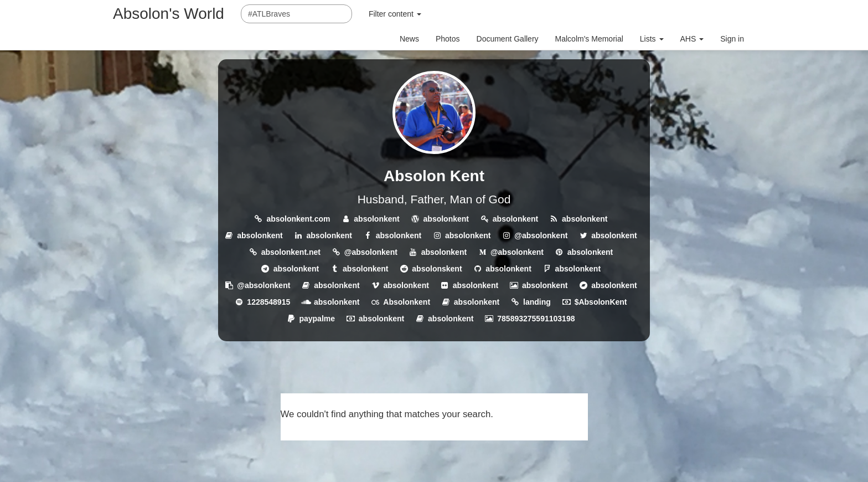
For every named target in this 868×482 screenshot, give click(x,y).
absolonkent (376, 219)
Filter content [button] (395, 14)
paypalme (317, 319)
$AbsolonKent (601, 302)
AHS (692, 39)
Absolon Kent (434, 176)
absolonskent (437, 269)
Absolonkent (407, 302)
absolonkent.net (291, 252)
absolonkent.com (298, 219)
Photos (448, 39)
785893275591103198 (536, 319)
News (409, 39)
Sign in (732, 39)
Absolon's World (169, 14)
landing (537, 302)
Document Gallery (508, 39)
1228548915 (268, 302)
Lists (652, 39)
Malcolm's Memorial (589, 39)
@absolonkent (541, 235)
